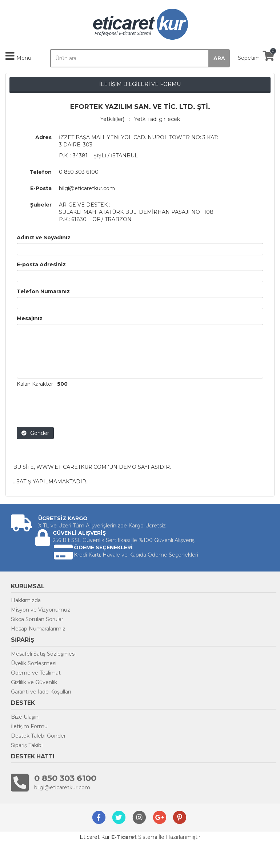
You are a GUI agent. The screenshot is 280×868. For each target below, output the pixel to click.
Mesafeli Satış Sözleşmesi (43, 654)
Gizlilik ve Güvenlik (34, 682)
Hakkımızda (26, 600)
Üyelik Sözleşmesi (34, 663)
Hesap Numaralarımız (38, 629)
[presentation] (72, 407)
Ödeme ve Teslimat (36, 673)
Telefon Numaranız (43, 291)
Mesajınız (30, 318)
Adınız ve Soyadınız (44, 237)
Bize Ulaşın (25, 717)
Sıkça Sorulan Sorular (37, 619)
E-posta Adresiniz (41, 264)
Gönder (35, 433)
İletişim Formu (29, 726)
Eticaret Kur (95, 837)
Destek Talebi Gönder (38, 736)
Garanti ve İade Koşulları (41, 692)
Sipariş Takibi (27, 745)
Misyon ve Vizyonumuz (41, 610)
